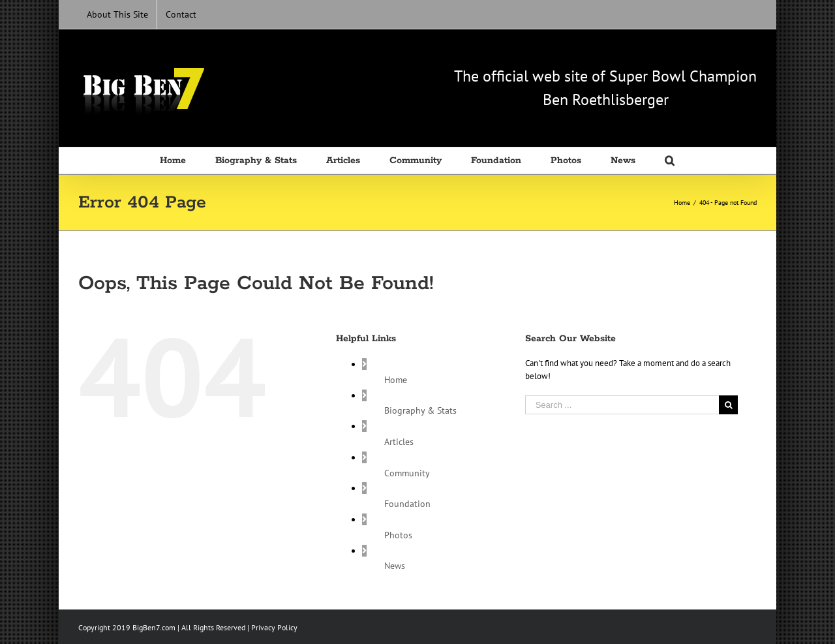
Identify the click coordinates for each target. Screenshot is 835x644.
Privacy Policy (274, 627)
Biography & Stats (420, 410)
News (395, 566)
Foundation (407, 504)
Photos (398, 535)
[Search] (670, 161)
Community (407, 473)
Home (396, 380)
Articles (399, 442)
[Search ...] (622, 405)
